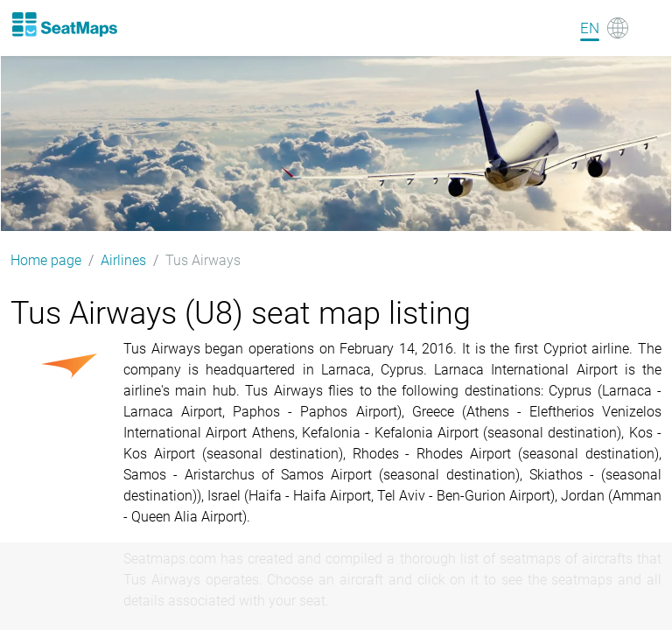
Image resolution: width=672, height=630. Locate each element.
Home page (46, 260)
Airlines (123, 260)
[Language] (604, 28)
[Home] (64, 24)
